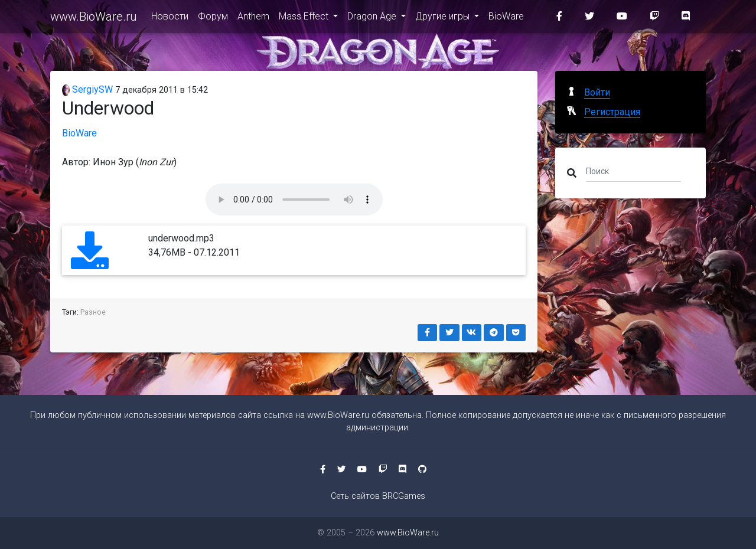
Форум (213, 19)
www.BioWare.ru (94, 19)
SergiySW (87, 89)
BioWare (506, 19)
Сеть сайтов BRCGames (378, 496)
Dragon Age (373, 19)
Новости (170, 19)
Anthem (253, 19)
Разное (93, 312)
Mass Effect (305, 19)
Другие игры (444, 19)
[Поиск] (633, 171)
